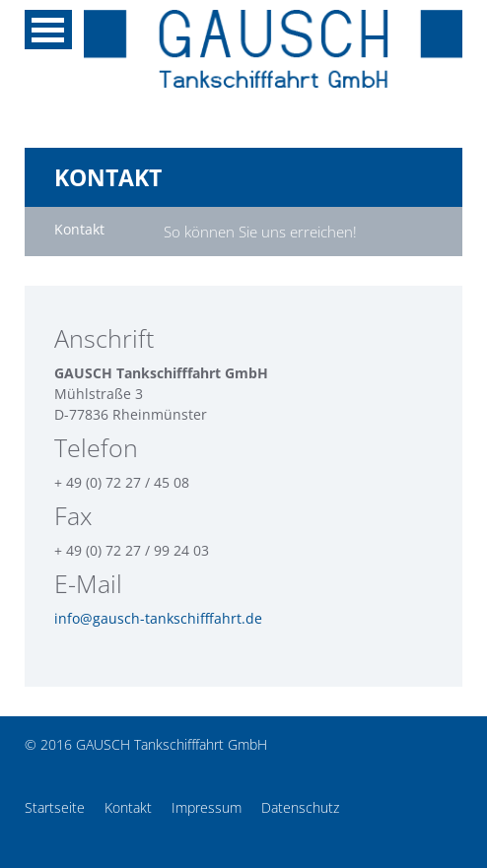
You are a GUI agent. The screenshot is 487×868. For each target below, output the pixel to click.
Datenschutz (300, 807)
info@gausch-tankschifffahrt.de (158, 618)
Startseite (55, 807)
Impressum (207, 807)
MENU (48, 30)
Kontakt (128, 807)
